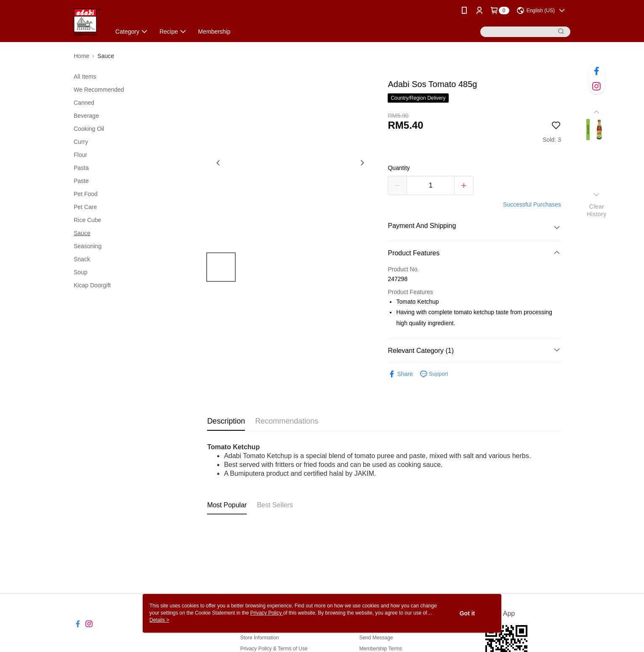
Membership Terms (381, 649)
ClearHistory (597, 210)
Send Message (376, 638)
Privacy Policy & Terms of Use (274, 649)
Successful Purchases (532, 204)
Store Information (260, 638)
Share (400, 374)
